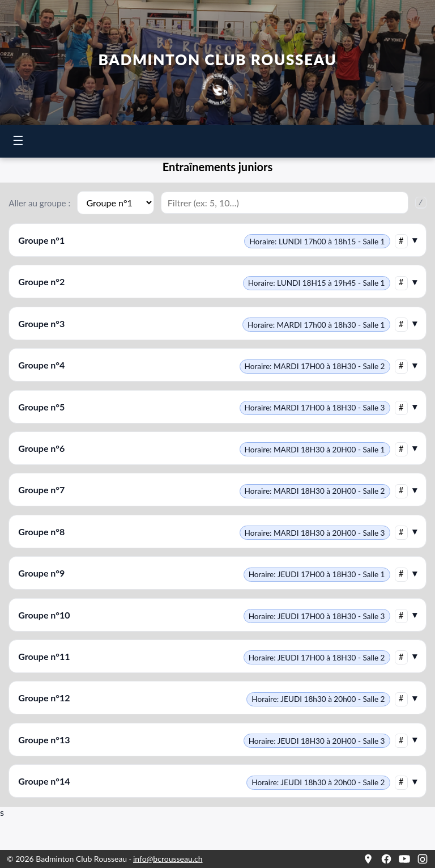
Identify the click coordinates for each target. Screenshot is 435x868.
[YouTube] (404, 859)
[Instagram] (423, 859)
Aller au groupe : (39, 203)
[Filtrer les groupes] (285, 203)
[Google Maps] (368, 859)
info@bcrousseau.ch (168, 859)
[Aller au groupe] (115, 203)
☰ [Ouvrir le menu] (18, 141)
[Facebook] (386, 859)
